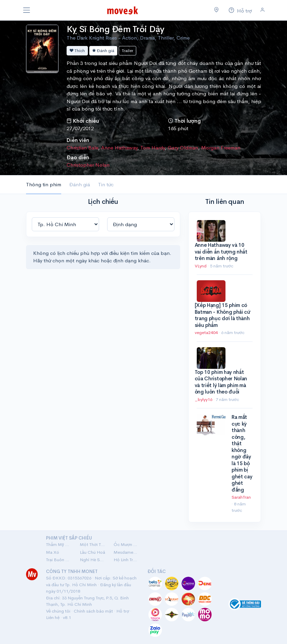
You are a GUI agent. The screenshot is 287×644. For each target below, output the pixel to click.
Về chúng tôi (58, 611)
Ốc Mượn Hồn (126, 544)
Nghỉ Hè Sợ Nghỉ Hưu (93, 560)
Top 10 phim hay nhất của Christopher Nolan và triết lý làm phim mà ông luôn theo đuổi (221, 382)
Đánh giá (103, 51)
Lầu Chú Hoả (92, 552)
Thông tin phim (44, 184)
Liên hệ (53, 617)
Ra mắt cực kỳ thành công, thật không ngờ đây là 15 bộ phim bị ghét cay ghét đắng (242, 453)
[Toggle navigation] (27, 10)
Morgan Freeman (221, 148)
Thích (77, 51)
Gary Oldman (183, 148)
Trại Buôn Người (59, 560)
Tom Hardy (152, 148)
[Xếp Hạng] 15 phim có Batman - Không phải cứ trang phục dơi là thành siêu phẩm (222, 315)
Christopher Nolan (88, 165)
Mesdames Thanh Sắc (126, 552)
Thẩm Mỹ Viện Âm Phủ (59, 544)
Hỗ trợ (123, 611)
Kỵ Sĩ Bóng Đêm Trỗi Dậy (115, 29)
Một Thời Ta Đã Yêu (93, 544)
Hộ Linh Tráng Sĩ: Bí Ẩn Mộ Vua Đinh (126, 560)
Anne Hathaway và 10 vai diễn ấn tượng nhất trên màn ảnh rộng (221, 252)
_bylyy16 (204, 399)
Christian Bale (82, 148)
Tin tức (106, 184)
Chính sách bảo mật (93, 611)
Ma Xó (53, 552)
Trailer (127, 51)
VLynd (201, 266)
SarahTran (241, 497)
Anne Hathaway (119, 148)
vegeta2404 (207, 332)
